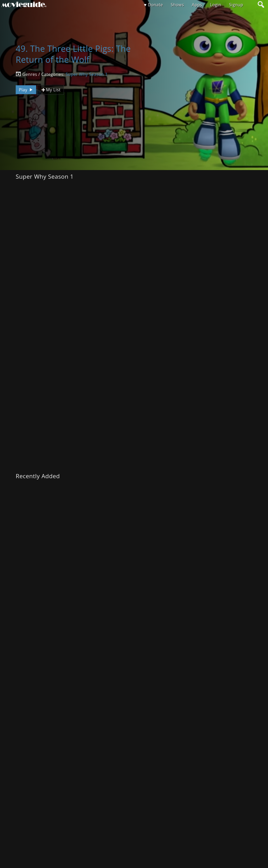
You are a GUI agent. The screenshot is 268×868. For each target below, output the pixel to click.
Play (26, 90)
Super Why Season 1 (87, 74)
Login (216, 5)
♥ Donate (153, 5)
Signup (236, 5)
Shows (177, 5)
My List (51, 90)
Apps (197, 5)
